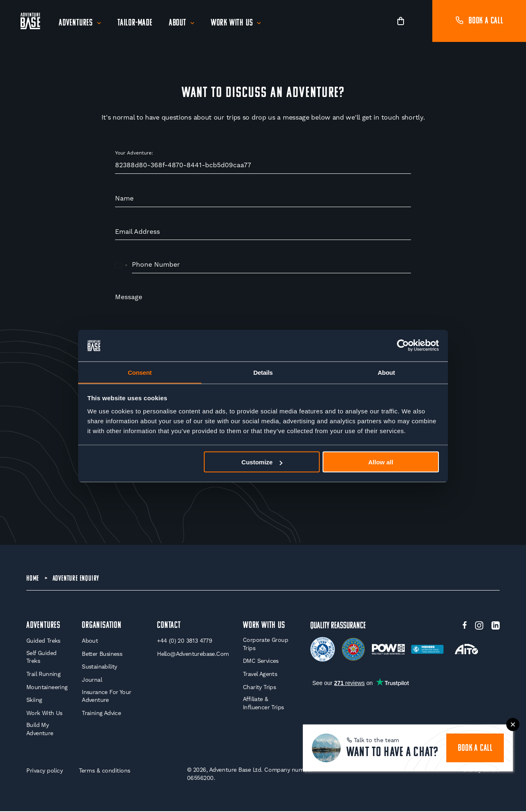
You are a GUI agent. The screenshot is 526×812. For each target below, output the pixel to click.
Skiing (34, 701)
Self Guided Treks (41, 658)
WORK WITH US (264, 626)
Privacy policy (44, 772)
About (178, 23)
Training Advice (101, 714)
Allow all (381, 462)
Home (33, 579)
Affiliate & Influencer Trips (263, 704)
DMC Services (261, 662)
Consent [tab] (140, 372)
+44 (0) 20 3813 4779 (185, 642)
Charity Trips (259, 688)
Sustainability (99, 668)
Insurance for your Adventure (106, 697)
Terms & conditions (105, 772)
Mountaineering (47, 688)
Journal (92, 681)
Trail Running (43, 675)
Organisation (102, 626)
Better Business (102, 655)
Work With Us (232, 23)
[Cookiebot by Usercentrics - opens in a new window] (403, 346)
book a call (475, 749)
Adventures (76, 23)
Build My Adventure (40, 730)
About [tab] (386, 372)
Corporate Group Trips (265, 645)
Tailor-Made (135, 23)
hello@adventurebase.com (193, 655)
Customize (262, 462)
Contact (169, 626)
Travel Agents (260, 675)
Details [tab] (263, 372)
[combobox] (121, 265)
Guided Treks (43, 642)
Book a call (479, 21)
